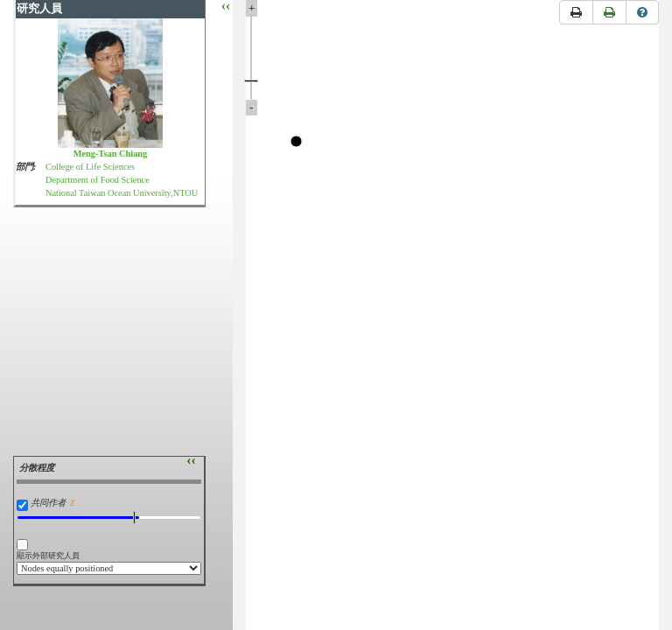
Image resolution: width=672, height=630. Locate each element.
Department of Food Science (98, 180)
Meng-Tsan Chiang (111, 154)
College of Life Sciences (90, 167)
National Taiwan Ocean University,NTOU (122, 193)
